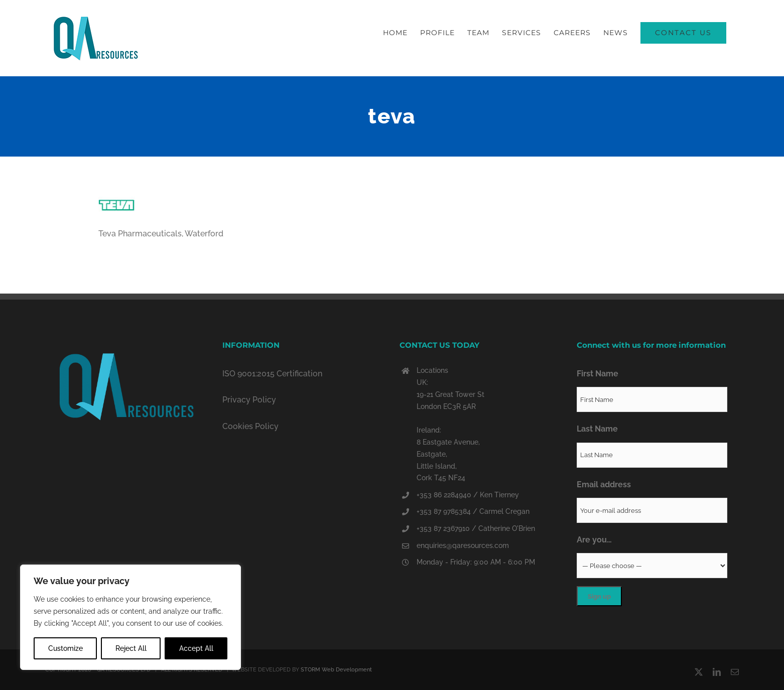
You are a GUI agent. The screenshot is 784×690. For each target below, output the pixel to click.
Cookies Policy (250, 426)
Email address (604, 485)
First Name (598, 374)
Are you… (594, 540)
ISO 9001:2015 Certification (272, 374)
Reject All (131, 648)
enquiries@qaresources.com (463, 545)
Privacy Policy (249, 400)
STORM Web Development (336, 670)
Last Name (597, 429)
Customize (66, 648)
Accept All (196, 648)
